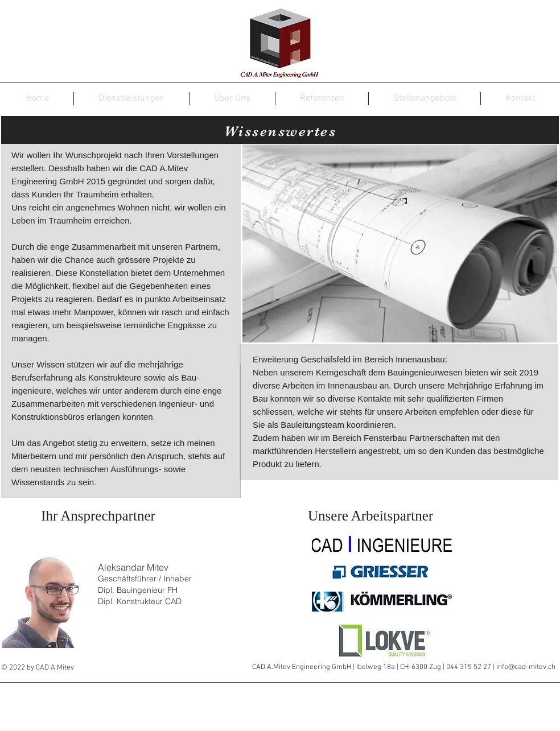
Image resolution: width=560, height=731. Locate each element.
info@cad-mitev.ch (526, 667)
